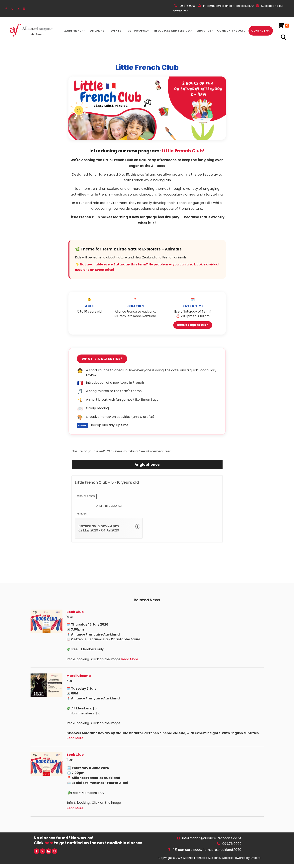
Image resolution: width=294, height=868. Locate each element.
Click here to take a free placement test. (139, 451)
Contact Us (261, 31)
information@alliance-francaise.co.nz (212, 838)
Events (116, 31)
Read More (130, 659)
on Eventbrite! (102, 270)
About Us (204, 31)
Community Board (231, 31)
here (49, 843)
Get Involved (138, 31)
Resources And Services (173, 31)
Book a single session (193, 325)
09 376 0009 (232, 844)
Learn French (73, 31)
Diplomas (97, 31)
